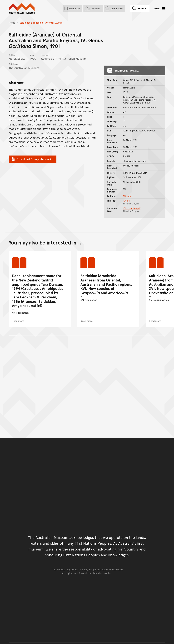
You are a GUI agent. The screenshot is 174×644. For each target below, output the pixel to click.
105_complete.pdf (132, 208)
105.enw (127, 196)
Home (12, 23)
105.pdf (127, 201)
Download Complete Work (31, 159)
